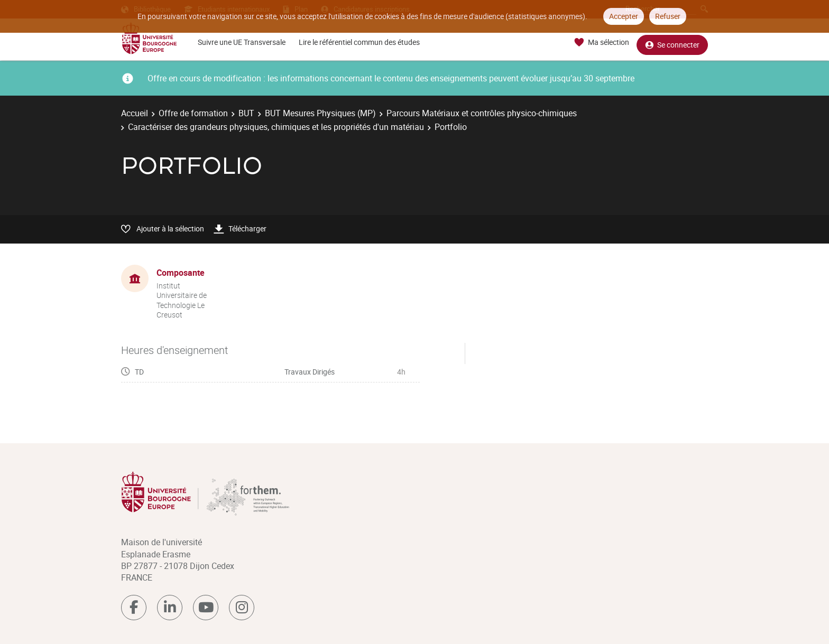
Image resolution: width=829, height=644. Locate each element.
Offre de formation (193, 113)
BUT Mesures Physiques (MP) (320, 113)
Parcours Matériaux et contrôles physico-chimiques (482, 113)
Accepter (624, 16)
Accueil (135, 113)
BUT (246, 113)
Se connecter (672, 43)
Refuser (668, 16)
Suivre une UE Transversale (242, 42)
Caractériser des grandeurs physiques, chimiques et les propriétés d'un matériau (276, 127)
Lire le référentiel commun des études (359, 42)
